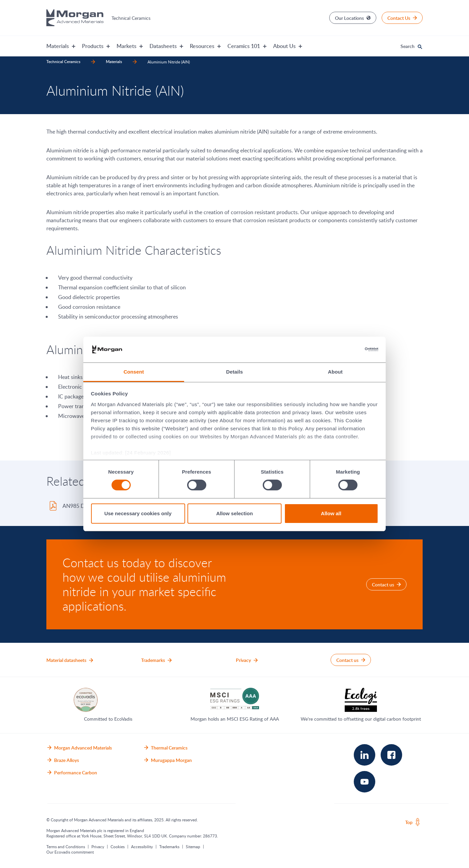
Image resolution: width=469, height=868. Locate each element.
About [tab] (335, 372)
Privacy (98, 847)
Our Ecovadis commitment (70, 852)
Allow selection (234, 513)
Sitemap (193, 847)
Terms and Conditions (66, 847)
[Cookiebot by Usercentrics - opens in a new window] (349, 349)
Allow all (331, 513)
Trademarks (169, 847)
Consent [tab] (134, 372)
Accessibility (142, 847)
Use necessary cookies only (138, 513)
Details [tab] (234, 372)
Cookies (118, 847)
